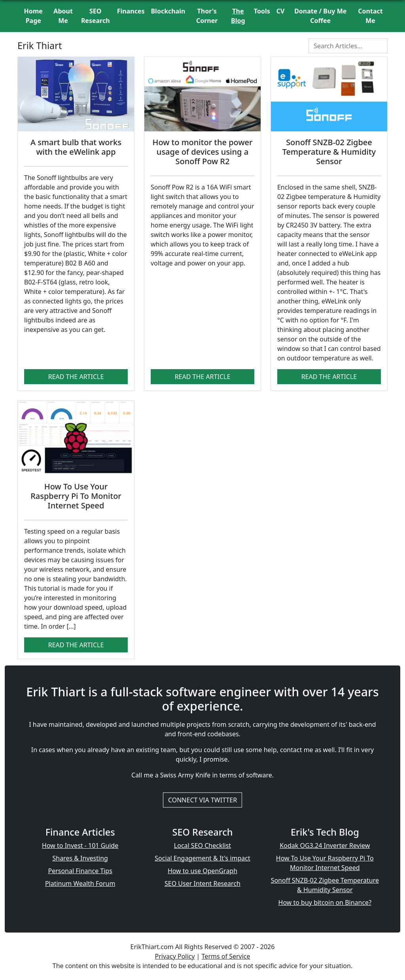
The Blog (238, 16)
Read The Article (76, 377)
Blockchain (168, 11)
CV (281, 11)
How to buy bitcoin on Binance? (325, 902)
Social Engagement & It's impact (202, 858)
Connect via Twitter (202, 800)
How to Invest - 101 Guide (80, 845)
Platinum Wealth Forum (80, 883)
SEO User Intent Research (202, 883)
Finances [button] (131, 11)
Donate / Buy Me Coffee (320, 16)
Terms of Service (226, 956)
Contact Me (370, 16)
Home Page (33, 16)
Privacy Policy (175, 956)
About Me (63, 16)
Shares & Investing (80, 858)
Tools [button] (262, 11)
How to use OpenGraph (202, 871)
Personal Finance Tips (80, 871)
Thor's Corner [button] (207, 16)
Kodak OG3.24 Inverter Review (325, 845)
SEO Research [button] (96, 16)
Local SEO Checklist (202, 845)
